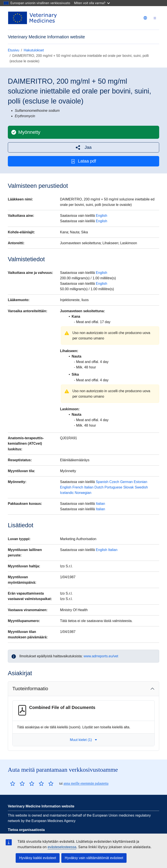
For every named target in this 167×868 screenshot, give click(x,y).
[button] (83, 147)
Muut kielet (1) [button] (83, 740)
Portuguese (114, 487)
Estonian (140, 482)
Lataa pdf (83, 161)
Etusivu (13, 50)
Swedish (141, 487)
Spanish (102, 482)
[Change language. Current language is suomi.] (145, 18)
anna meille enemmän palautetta (86, 783)
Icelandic (67, 493)
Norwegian (83, 493)
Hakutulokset (34, 50)
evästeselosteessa (62, 847)
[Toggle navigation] (155, 18)
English (102, 216)
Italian (89, 487)
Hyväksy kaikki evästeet (38, 858)
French (78, 487)
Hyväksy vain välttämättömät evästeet (94, 858)
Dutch (99, 487)
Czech (114, 482)
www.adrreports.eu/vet (101, 656)
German (127, 482)
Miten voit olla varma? (92, 3)
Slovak (129, 487)
